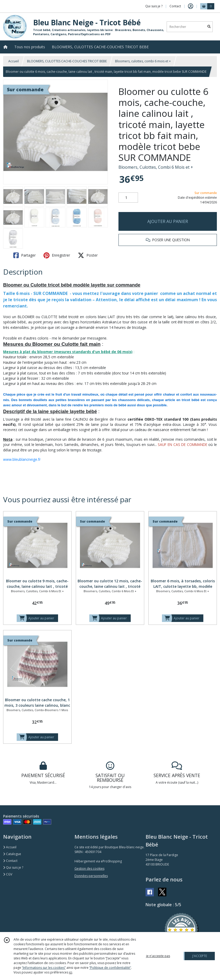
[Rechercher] (209, 27)
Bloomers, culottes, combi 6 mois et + (143, 61)
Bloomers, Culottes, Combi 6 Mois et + (156, 167)
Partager (24, 255)
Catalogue (12, 854)
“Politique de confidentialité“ (110, 968)
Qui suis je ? (13, 867)
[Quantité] (128, 198)
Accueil (14, 61)
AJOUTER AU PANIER (168, 221)
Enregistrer (57, 255)
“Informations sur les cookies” (44, 968)
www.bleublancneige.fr (22, 459)
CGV (8, 874)
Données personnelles (91, 876)
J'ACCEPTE (200, 956)
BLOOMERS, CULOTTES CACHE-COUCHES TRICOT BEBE (67, 61)
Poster (88, 255)
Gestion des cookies (89, 869)
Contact (175, 6)
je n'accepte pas (158, 956)
